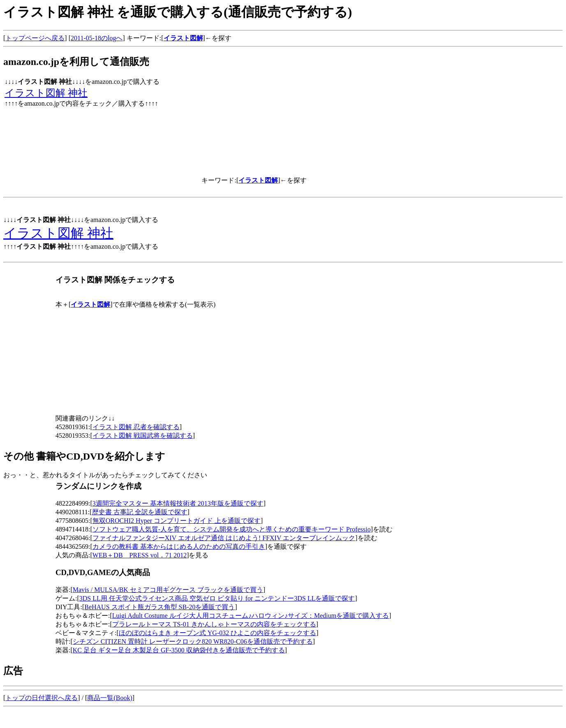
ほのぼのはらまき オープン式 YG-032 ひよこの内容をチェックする (217, 633)
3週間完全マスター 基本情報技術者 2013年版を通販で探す (178, 503)
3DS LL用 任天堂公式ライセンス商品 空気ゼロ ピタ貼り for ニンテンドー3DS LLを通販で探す (217, 598)
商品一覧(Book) (110, 698)
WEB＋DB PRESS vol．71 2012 (140, 555)
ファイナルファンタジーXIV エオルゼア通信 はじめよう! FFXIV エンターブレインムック (224, 538)
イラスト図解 (183, 38)
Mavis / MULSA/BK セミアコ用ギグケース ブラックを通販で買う (168, 590)
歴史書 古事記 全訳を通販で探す (140, 512)
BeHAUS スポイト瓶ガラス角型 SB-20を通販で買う (159, 607)
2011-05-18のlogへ (97, 38)
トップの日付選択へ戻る (42, 698)
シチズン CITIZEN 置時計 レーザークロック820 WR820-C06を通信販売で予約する (193, 641)
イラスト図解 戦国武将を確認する (143, 436)
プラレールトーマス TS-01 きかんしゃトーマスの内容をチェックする (214, 624)
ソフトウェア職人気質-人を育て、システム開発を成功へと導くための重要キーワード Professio (232, 529)
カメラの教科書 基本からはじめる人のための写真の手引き (179, 547)
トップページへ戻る (35, 38)
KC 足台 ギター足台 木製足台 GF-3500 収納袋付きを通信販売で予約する (179, 650)
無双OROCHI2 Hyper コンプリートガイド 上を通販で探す (177, 521)
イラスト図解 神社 (46, 93)
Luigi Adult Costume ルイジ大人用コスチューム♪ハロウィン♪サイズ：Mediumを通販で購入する (251, 616)
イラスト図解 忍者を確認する (136, 427)
